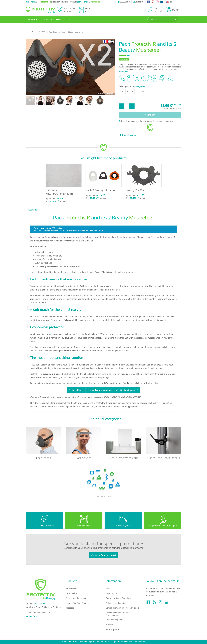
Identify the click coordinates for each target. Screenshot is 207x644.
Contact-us (138, 2)
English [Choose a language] (173, 2)
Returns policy (112, 630)
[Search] (176, 19)
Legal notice (111, 593)
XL (143, 91)
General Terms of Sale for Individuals (122, 608)
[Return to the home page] (32, 32)
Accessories (71, 608)
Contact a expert (104, 555)
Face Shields (71, 593)
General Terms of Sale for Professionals (117, 614)
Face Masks (71, 589)
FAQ (68, 19)
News (59, 19)
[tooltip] (123, 78)
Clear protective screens (77, 598)
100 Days (60, 192)
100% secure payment (115, 620)
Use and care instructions (100, 390)
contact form (31, 616)
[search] (161, 19)
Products (34, 19)
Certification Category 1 (127, 390)
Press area (110, 625)
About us (48, 19)
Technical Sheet (76, 390)
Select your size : (132, 86)
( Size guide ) (139, 87)
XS (121, 91)
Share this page (128, 135)
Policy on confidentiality (117, 603)
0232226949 (124, 2)
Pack (100, 190)
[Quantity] (127, 106)
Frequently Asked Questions (118, 598)
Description (33, 210)
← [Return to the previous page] (27, 32)
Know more (124, 72)
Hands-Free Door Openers (77, 603)
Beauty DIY (136, 190)
